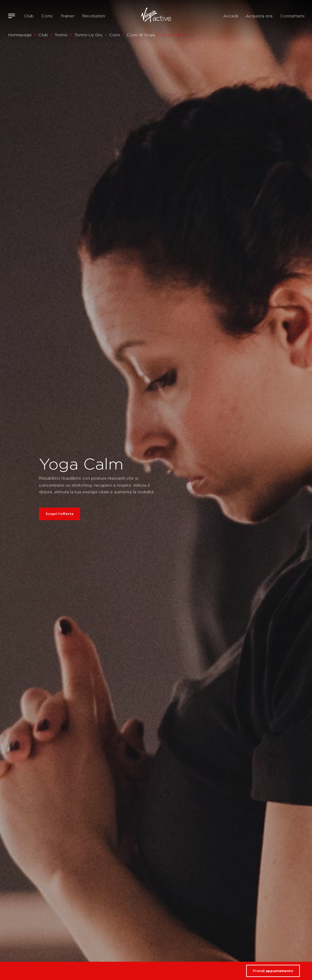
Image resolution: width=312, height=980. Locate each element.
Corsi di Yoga (141, 35)
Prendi (273, 971)
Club (29, 16)
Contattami (292, 16)
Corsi (47, 16)
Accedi (231, 16)
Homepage (20, 35)
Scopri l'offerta (60, 514)
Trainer (67, 16)
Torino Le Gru (88, 35)
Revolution (94, 16)
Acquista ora (259, 16)
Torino (61, 35)
